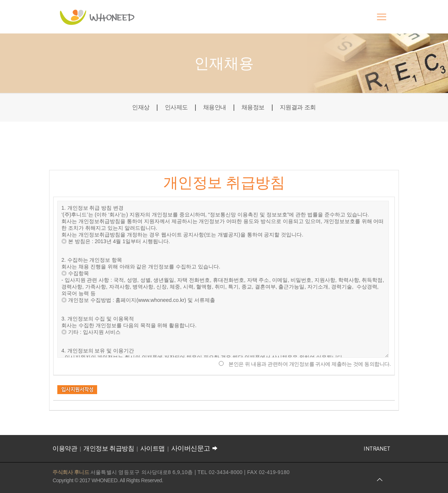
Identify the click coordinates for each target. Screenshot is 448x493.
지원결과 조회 (304, 107)
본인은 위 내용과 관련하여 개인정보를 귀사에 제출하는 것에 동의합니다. (310, 364)
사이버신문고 (195, 448)
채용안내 (213, 107)
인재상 (134, 107)
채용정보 (255, 107)
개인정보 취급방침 (109, 449)
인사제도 (172, 107)
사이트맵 (153, 449)
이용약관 (65, 449)
